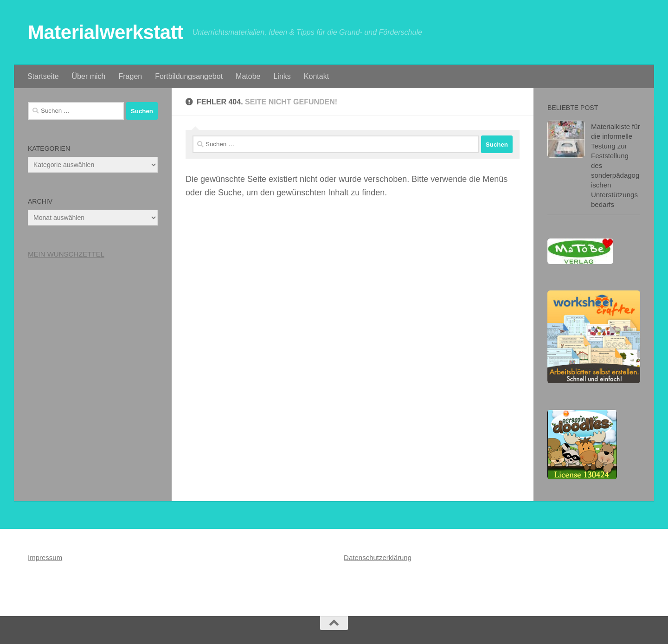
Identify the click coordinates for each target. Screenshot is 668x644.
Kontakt (316, 76)
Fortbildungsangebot (189, 76)
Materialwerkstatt (106, 32)
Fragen (131, 76)
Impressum (45, 557)
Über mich (89, 76)
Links (282, 76)
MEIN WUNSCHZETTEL (66, 254)
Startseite (43, 76)
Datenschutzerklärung (378, 557)
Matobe (248, 76)
